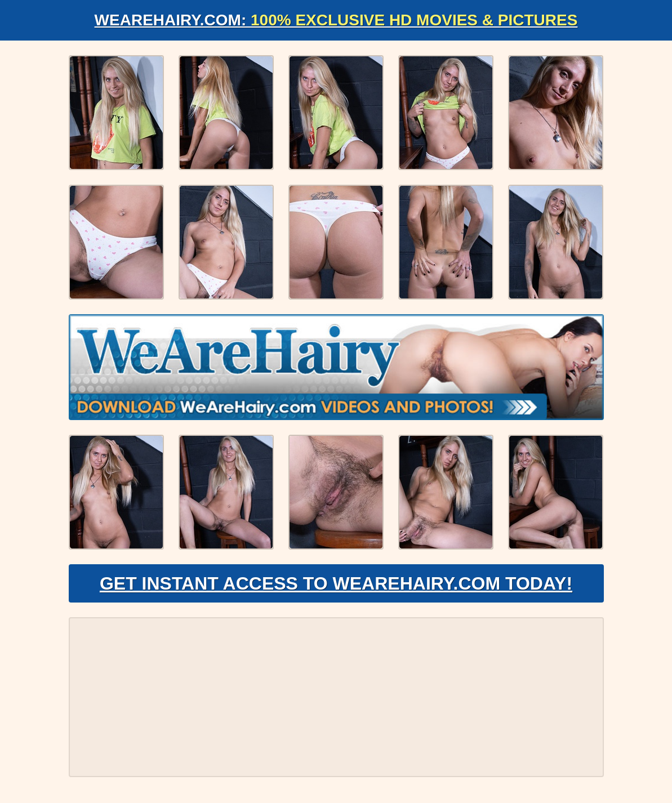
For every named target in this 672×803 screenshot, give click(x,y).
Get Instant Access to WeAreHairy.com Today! (336, 583)
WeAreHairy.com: (336, 20)
